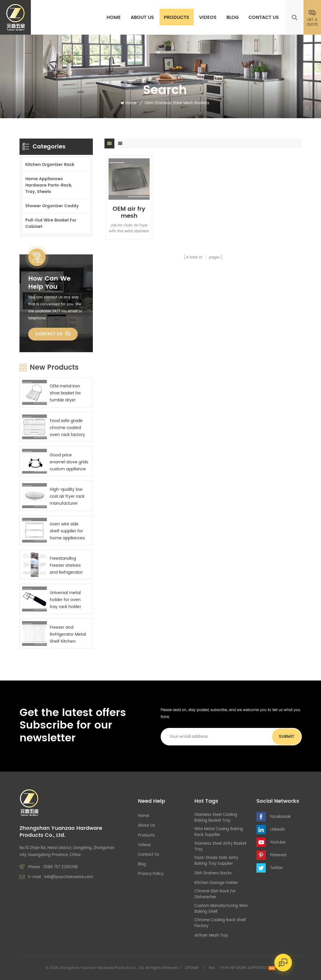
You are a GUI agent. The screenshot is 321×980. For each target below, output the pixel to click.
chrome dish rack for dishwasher (215, 894)
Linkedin (278, 830)
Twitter (276, 868)
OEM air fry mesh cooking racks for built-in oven (129, 213)
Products (177, 17)
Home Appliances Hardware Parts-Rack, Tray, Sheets (49, 185)
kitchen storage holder (216, 883)
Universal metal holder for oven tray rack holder (65, 600)
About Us (142, 17)
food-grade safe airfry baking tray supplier (216, 861)
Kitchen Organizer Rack (50, 165)
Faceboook (280, 817)
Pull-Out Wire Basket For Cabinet (51, 223)
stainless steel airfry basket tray (220, 847)
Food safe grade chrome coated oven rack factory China (67, 428)
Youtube (278, 842)
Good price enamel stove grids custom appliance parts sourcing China (69, 462)
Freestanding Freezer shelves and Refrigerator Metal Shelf (66, 566)
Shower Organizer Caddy (52, 206)
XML (212, 968)
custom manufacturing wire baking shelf (221, 909)
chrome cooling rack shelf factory (220, 923)
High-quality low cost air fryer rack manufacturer (67, 496)
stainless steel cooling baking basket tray (216, 818)
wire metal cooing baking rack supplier (219, 832)
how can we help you (49, 283)
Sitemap (192, 968)
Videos (208, 17)
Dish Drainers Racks (213, 873)
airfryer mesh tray (211, 936)
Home (114, 17)
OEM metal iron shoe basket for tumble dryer (65, 393)
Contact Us (264, 17)
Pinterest (278, 855)
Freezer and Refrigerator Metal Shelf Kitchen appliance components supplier (68, 635)
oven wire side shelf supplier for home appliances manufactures (67, 531)
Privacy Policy (151, 874)
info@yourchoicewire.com (69, 877)
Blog (233, 17)
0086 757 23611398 (61, 867)
